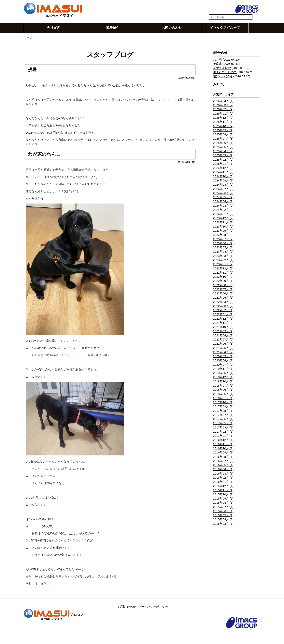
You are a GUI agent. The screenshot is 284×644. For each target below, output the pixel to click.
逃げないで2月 (223, 76)
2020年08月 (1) (223, 360)
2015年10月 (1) (223, 494)
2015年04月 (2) (223, 520)
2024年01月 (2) (223, 214)
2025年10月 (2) (223, 126)
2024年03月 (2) (223, 206)
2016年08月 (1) (223, 457)
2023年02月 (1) (223, 260)
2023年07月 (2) (223, 239)
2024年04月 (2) (223, 201)
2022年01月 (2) (223, 314)
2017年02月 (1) (223, 432)
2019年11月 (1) (223, 369)
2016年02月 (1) (223, 478)
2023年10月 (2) (223, 226)
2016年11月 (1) (223, 444)
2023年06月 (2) (223, 243)
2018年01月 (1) (223, 398)
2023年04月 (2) (223, 252)
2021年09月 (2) (223, 331)
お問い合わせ (172, 28)
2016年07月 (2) (223, 461)
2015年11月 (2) (223, 490)
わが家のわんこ (44, 154)
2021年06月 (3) (223, 344)
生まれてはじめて (225, 72)
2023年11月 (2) (223, 222)
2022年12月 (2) (223, 268)
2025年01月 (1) (223, 164)
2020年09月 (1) (223, 356)
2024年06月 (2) (223, 193)
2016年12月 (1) (223, 440)
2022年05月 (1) (223, 298)
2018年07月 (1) (223, 386)
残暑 (32, 70)
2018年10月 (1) (223, 381)
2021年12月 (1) (223, 319)
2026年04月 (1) (223, 101)
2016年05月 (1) (223, 465)
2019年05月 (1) (223, 373)
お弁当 (217, 60)
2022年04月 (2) (223, 302)
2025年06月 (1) (223, 143)
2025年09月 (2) (223, 130)
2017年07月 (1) (223, 415)
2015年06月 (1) (223, 511)
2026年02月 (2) (223, 109)
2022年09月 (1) (223, 281)
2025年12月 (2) (223, 118)
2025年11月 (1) (223, 122)
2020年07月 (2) (223, 365)
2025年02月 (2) (223, 160)
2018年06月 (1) (223, 390)
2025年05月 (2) (223, 147)
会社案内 (53, 28)
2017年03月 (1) (223, 427)
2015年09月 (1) (223, 499)
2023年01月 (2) (223, 264)
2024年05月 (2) (223, 197)
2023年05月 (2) (223, 248)
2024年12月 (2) (223, 168)
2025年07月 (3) (223, 139)
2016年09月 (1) (223, 453)
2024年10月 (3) (223, 176)
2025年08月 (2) (223, 135)
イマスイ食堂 (222, 68)
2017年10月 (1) (223, 402)
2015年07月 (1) (223, 507)
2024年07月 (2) (223, 189)
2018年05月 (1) (223, 394)
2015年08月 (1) (223, 503)
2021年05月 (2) (223, 348)
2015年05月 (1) (223, 515)
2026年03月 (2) (223, 105)
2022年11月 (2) (223, 272)
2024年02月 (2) (223, 210)
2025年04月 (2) (223, 151)
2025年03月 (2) (223, 155)
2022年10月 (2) (223, 277)
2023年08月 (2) (223, 235)
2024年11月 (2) (223, 172)
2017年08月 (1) (223, 411)
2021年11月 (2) (223, 323)
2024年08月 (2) (223, 185)
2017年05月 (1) (223, 423)
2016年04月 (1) (223, 469)
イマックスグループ (225, 28)
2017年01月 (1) (223, 436)
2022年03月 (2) (223, 306)
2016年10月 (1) (223, 448)
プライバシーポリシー (153, 607)
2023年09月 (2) (223, 231)
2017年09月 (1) (223, 407)
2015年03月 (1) (223, 524)
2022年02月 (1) (223, 310)
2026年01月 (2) (223, 113)
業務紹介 (113, 28)
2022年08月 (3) (223, 285)
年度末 (217, 64)
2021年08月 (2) (223, 335)
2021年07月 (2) (223, 340)
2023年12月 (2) (223, 218)
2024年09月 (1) (223, 181)
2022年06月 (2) (223, 294)
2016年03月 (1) (223, 473)
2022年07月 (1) (223, 289)
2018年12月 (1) (223, 377)
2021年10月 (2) (223, 327)
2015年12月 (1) (223, 486)
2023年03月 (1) (223, 256)
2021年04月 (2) (223, 352)
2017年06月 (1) (223, 419)
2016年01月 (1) (223, 482)
